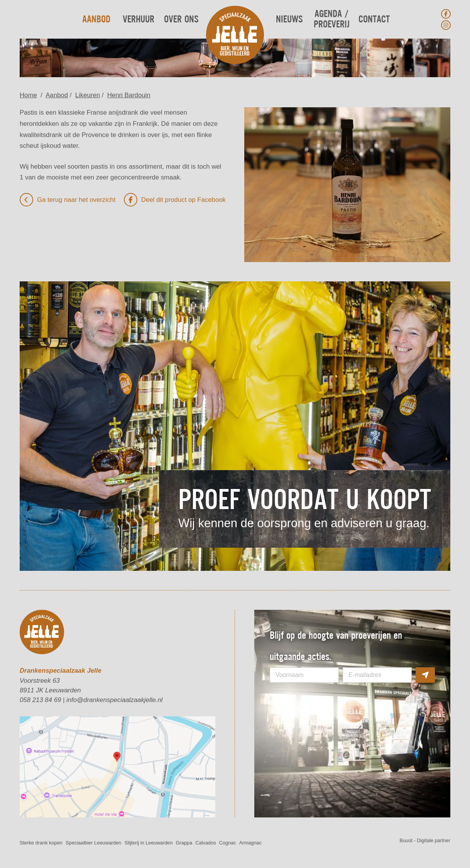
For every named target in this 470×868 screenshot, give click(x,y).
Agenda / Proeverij (332, 19)
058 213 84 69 (40, 700)
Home (28, 95)
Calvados (205, 843)
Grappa (184, 843)
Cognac (228, 843)
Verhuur (139, 19)
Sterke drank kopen (41, 843)
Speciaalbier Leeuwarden (93, 843)
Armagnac (250, 843)
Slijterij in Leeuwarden (148, 843)
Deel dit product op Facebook (175, 200)
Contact (374, 19)
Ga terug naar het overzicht (68, 200)
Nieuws (289, 19)
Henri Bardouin (129, 95)
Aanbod (96, 19)
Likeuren (88, 95)
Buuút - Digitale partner (425, 840)
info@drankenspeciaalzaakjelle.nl (114, 700)
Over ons (181, 19)
